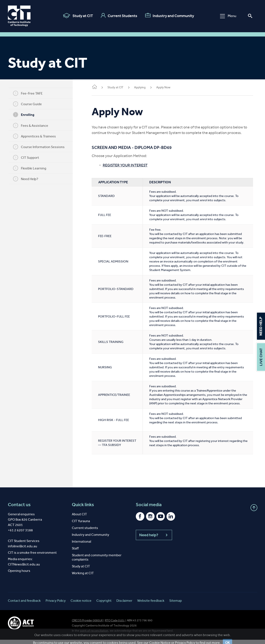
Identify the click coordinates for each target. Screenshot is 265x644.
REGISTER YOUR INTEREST (130, 165)
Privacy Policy (56, 605)
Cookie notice (81, 605)
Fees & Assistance (33, 125)
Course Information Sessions (41, 147)
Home (99, 87)
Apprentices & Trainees (37, 136)
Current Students (119, 16)
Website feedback (151, 605)
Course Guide (30, 104)
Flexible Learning (32, 168)
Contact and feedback (24, 605)
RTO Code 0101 (115, 625)
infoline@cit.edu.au (22, 550)
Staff (75, 553)
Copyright (104, 605)
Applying (145, 87)
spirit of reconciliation (94, 635)
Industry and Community (170, 16)
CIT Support (28, 157)
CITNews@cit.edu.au (24, 569)
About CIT (79, 518)
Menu (228, 16)
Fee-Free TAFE (30, 93)
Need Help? (28, 179)
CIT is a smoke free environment (32, 557)
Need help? (154, 539)
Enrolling (26, 115)
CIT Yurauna (81, 525)
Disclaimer (124, 605)
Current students (85, 532)
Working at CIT (83, 577)
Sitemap (176, 605)
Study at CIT (78, 16)
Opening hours (19, 575)
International (81, 546)
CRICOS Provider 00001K (87, 625)
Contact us (19, 509)
